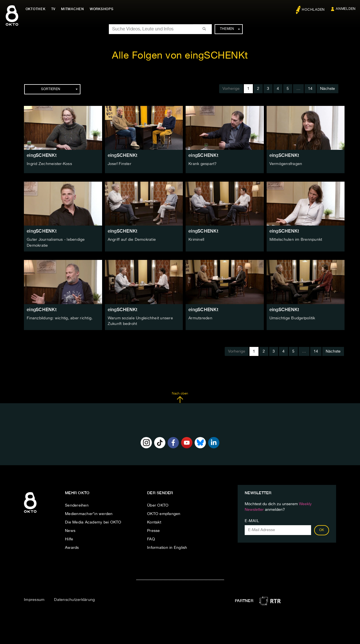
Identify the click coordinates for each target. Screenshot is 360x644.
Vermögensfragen (286, 164)
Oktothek (37, 9)
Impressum (34, 599)
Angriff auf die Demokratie (132, 240)
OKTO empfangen (164, 513)
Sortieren (59, 89)
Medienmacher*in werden (89, 513)
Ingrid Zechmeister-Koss (49, 164)
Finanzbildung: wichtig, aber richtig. (60, 318)
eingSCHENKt (42, 155)
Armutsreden (200, 318)
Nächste (328, 89)
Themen (230, 29)
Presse (154, 530)
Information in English (167, 547)
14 (310, 89)
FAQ (151, 538)
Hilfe (69, 538)
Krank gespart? (203, 164)
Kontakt (154, 522)
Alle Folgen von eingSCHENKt (180, 56)
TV (55, 9)
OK (322, 529)
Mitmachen (74, 9)
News (70, 530)
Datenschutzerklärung (74, 599)
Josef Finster (120, 164)
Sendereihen (77, 505)
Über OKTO (158, 505)
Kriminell (196, 240)
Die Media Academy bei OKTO (93, 522)
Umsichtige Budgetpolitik (292, 318)
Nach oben (180, 397)
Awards (72, 547)
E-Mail (252, 520)
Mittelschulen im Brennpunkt (296, 240)
